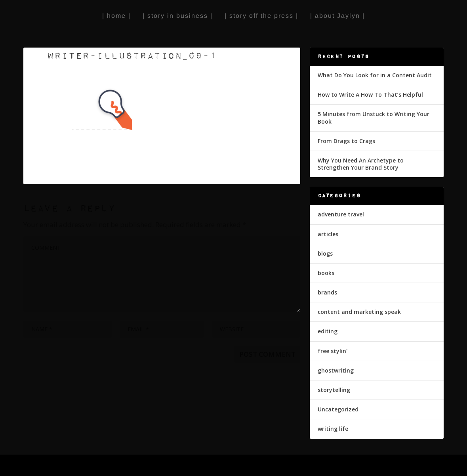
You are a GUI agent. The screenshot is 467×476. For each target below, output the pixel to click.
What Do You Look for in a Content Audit (375, 75)
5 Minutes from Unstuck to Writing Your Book (374, 118)
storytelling (334, 390)
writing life (333, 429)
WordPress (152, 466)
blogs (325, 253)
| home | (116, 16)
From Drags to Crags (346, 141)
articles (328, 234)
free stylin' (333, 351)
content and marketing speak (359, 312)
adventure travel (341, 214)
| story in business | (178, 16)
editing (328, 331)
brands (327, 292)
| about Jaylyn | (337, 16)
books (326, 273)
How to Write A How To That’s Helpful (370, 95)
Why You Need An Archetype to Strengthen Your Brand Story (361, 164)
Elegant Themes (78, 466)
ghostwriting (336, 370)
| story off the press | (261, 16)
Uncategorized (338, 409)
